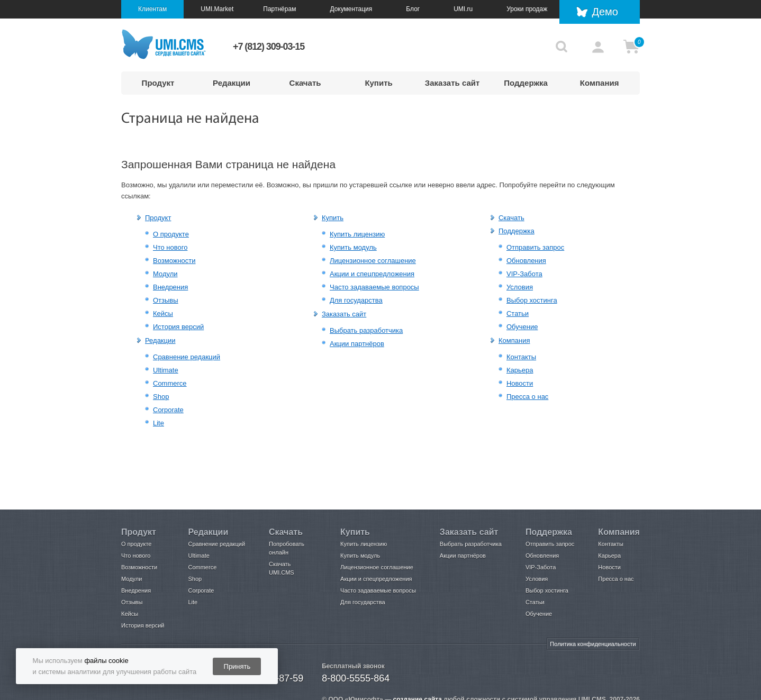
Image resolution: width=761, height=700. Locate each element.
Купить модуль (353, 247)
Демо (605, 12)
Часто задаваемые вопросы (374, 287)
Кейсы (163, 313)
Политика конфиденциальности (593, 644)
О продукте (171, 234)
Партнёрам (279, 9)
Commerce (170, 383)
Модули (165, 274)
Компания (600, 83)
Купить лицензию (357, 234)
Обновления (526, 261)
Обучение (522, 327)
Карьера (520, 370)
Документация (351, 9)
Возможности (174, 261)
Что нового (170, 247)
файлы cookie (106, 661)
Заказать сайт (452, 83)
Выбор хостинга (532, 300)
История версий (178, 327)
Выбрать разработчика (366, 330)
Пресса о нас (527, 397)
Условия (520, 287)
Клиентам (152, 9)
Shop (161, 397)
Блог (413, 9)
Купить (378, 83)
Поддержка (526, 83)
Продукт (158, 83)
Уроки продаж (527, 9)
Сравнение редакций (187, 357)
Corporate (168, 410)
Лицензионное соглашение (373, 261)
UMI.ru (463, 9)
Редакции (232, 83)
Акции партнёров (357, 344)
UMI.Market (217, 9)
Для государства (356, 300)
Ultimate (166, 370)
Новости (520, 383)
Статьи (518, 313)
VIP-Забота (524, 274)
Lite (158, 423)
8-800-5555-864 (356, 678)
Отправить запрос (535, 247)
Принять (237, 666)
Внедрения (170, 287)
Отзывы (166, 300)
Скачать (305, 83)
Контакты (521, 357)
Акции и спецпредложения (372, 274)
